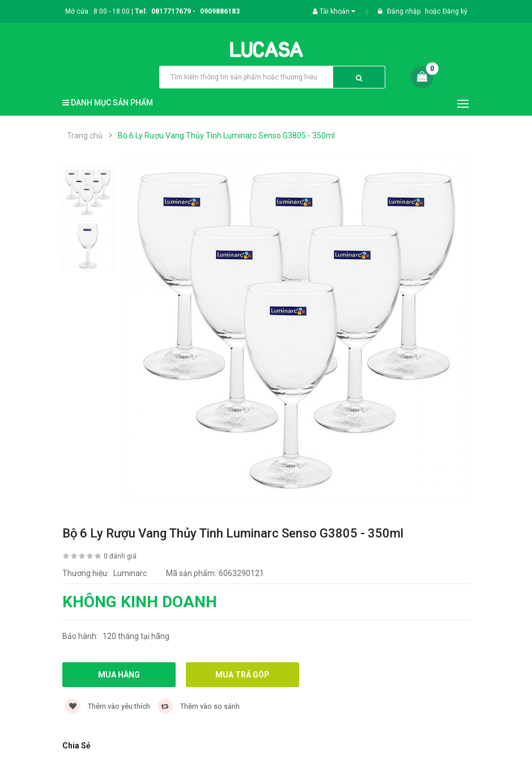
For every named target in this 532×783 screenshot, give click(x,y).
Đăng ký (455, 11)
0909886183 (220, 11)
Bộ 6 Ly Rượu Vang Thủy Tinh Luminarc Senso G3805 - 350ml (226, 136)
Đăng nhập (405, 11)
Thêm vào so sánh (199, 706)
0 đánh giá (120, 556)
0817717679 (171, 11)
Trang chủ (85, 136)
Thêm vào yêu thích (108, 706)
